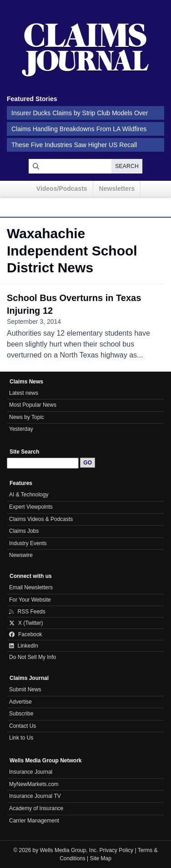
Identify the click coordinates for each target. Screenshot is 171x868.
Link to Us (21, 738)
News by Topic (27, 417)
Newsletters (117, 189)
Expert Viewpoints (31, 507)
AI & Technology (29, 495)
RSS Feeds (27, 612)
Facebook (26, 634)
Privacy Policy (117, 850)
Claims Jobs (24, 531)
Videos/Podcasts (62, 189)
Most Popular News (33, 405)
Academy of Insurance (36, 808)
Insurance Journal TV (35, 796)
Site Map (101, 858)
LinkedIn (24, 646)
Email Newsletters (31, 587)
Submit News (25, 689)
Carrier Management (34, 821)
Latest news (24, 393)
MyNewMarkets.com (34, 784)
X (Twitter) (26, 623)
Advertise (20, 702)
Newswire (21, 555)
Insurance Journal (31, 772)
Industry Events (28, 543)
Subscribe (21, 714)
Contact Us (23, 726)
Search (127, 166)
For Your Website (30, 600)
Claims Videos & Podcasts (41, 519)
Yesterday (21, 429)
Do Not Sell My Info (33, 657)
